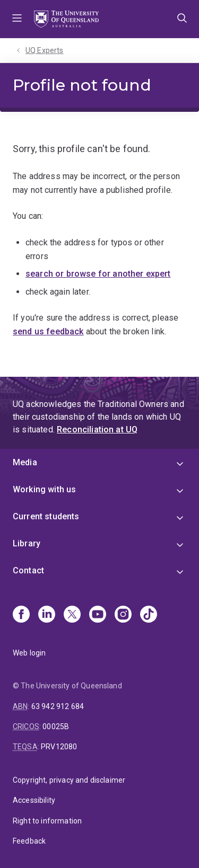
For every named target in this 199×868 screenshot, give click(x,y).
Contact (28, 570)
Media (25, 462)
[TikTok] (149, 615)
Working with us (44, 489)
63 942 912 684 (58, 706)
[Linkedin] (47, 615)
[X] (72, 615)
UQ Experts (45, 50)
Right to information (47, 821)
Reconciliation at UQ (97, 429)
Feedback (29, 841)
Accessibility (34, 800)
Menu (17, 19)
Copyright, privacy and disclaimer (69, 780)
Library (27, 543)
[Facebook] (21, 615)
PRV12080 (59, 747)
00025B (56, 727)
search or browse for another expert (98, 274)
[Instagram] (123, 615)
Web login (29, 653)
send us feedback (48, 331)
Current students (46, 516)
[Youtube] (98, 615)
